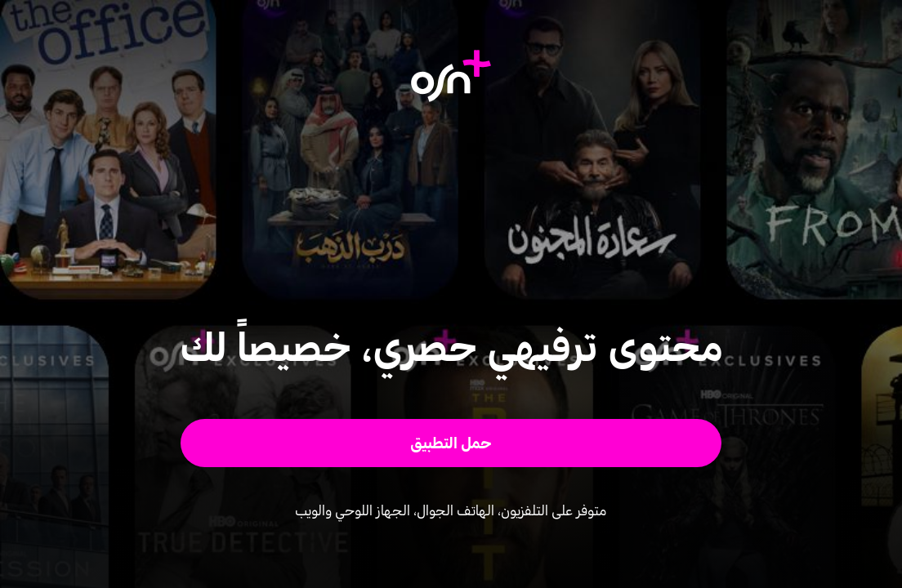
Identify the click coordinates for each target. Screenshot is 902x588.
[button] (451, 443)
